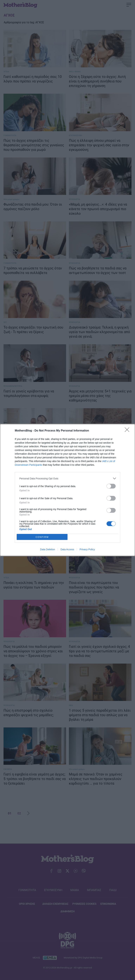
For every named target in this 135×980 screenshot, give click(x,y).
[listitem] (67, 478)
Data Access (67, 549)
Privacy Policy (87, 549)
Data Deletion (48, 549)
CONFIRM (42, 537)
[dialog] (67, 490)
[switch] (111, 486)
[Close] (128, 431)
